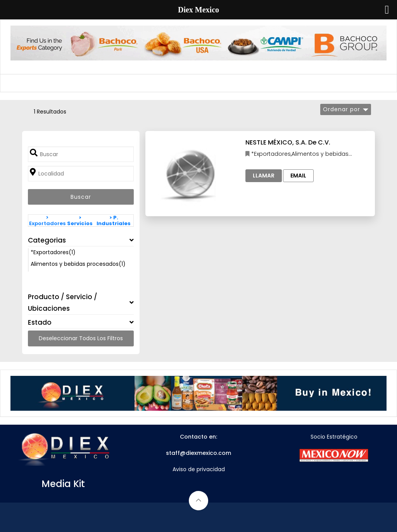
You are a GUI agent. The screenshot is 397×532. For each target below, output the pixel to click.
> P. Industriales (114, 220)
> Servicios (80, 220)
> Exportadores (47, 220)
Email (298, 176)
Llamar (264, 176)
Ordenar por (342, 109)
